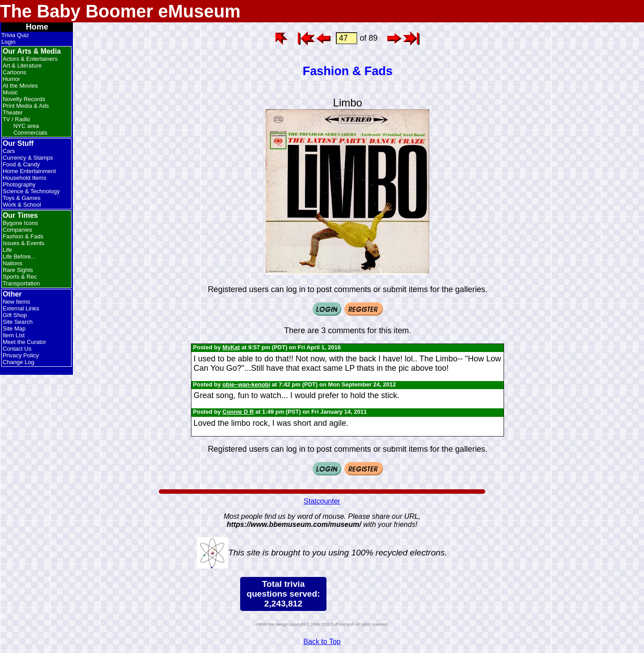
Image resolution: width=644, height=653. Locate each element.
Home (37, 27)
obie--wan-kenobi (246, 384)
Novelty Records (24, 99)
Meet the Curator (25, 342)
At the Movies (20, 86)
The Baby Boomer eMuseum (120, 11)
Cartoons (15, 72)
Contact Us (17, 349)
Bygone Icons (20, 223)
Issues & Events (23, 243)
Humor (11, 79)
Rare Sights (18, 270)
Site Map (14, 329)
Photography (19, 184)
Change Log (19, 362)
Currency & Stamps (28, 158)
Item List (14, 335)
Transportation (21, 283)
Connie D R (238, 412)
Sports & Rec (20, 277)
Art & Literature (22, 66)
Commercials (30, 133)
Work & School (22, 205)
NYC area (26, 126)
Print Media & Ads (26, 106)
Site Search (18, 322)
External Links (21, 308)
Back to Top (322, 642)
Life (7, 250)
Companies (17, 230)
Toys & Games (22, 198)
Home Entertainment (29, 171)
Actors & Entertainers (30, 59)
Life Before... (19, 257)
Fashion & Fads (23, 236)
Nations (13, 263)
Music (10, 92)
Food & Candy (21, 164)
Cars (9, 151)
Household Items (25, 178)
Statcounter (322, 501)
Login (8, 42)
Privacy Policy (21, 355)
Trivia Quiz (15, 35)
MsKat (231, 347)
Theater (13, 112)
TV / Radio (16, 119)
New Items (16, 302)
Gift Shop (15, 315)
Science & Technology (31, 191)
